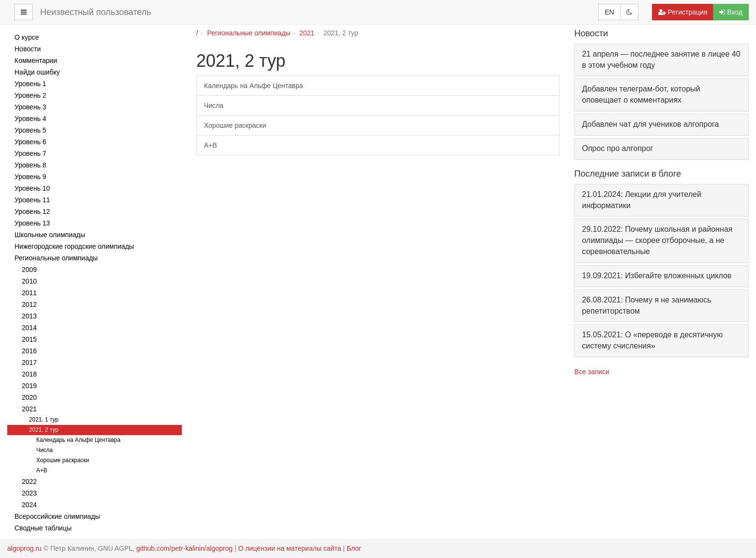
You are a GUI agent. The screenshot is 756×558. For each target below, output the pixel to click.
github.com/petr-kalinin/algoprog (185, 548)
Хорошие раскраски (235, 125)
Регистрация (683, 12)
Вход (731, 12)
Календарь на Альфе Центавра (254, 86)
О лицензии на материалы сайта (289, 548)
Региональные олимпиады (249, 33)
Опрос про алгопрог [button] (617, 148)
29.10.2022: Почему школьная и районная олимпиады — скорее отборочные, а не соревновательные (657, 240)
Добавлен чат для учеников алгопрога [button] (650, 124)
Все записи (592, 372)
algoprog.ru (24, 548)
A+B (211, 145)
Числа (214, 106)
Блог (354, 548)
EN (609, 12)
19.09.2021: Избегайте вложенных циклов (657, 276)
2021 (307, 33)
